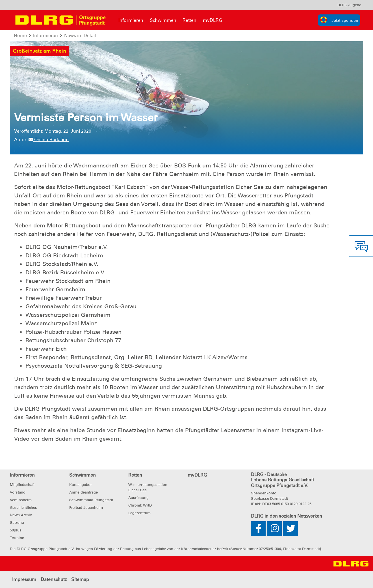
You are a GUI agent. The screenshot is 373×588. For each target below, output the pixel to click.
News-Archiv (21, 515)
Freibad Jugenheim (86, 508)
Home (20, 35)
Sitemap (80, 579)
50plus (16, 530)
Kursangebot (80, 485)
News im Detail (80, 35)
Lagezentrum (139, 513)
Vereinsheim (21, 500)
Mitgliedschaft (22, 485)
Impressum (24, 579)
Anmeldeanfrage (84, 492)
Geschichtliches (23, 508)
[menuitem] (349, 5)
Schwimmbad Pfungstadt (91, 500)
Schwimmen (163, 20)
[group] (339, 20)
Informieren (131, 20)
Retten (189, 20)
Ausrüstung (138, 498)
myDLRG (212, 20)
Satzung (17, 523)
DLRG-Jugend (349, 5)
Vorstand (18, 492)
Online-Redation (49, 140)
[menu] (349, 5)
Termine (17, 538)
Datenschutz (54, 579)
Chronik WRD (140, 505)
